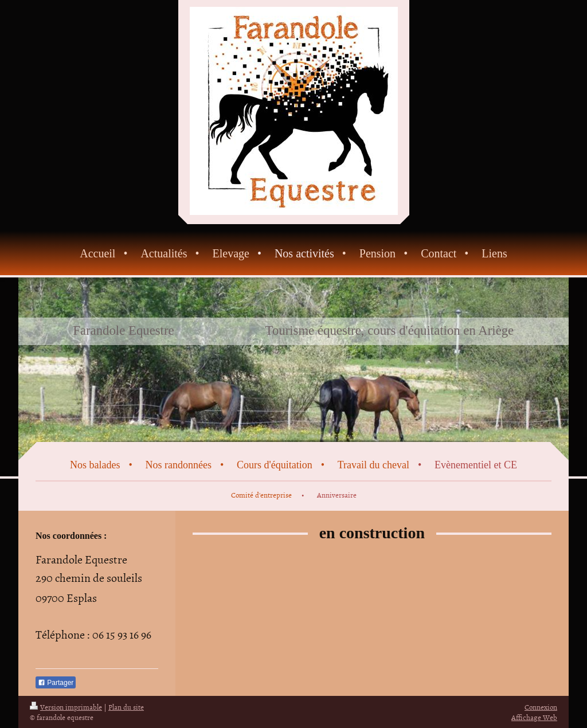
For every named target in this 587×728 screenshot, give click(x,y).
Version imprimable (66, 707)
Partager (56, 683)
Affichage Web (534, 717)
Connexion (541, 707)
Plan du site (126, 707)
